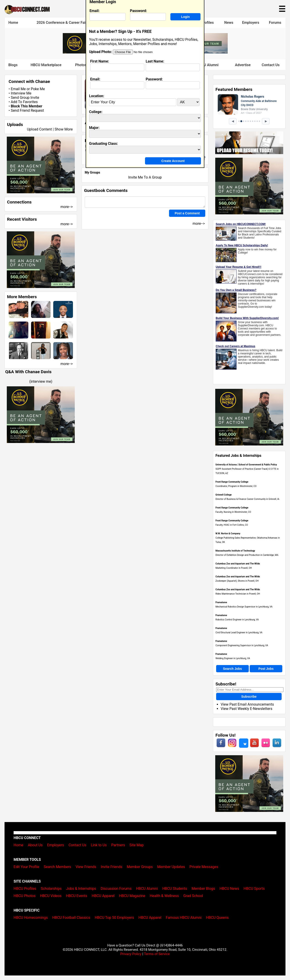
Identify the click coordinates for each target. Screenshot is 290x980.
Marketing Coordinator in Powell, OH (234, 568)
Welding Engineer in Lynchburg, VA (233, 658)
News (229, 23)
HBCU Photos (25, 896)
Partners (118, 845)
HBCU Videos (51, 896)
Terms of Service (157, 954)
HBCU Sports (254, 889)
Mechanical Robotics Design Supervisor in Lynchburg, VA (244, 607)
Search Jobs (232, 669)
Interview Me (21, 93)
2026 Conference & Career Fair (62, 23)
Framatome (221, 602)
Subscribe (249, 697)
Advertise (243, 65)
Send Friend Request (27, 110)
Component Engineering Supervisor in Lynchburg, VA (242, 645)
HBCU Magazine (132, 896)
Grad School (193, 896)
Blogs (13, 65)
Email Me (18, 89)
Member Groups (140, 867)
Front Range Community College (232, 482)
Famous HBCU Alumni (184, 918)
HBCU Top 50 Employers (114, 918)
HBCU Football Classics (71, 918)
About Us (35, 845)
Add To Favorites (24, 102)
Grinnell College (224, 495)
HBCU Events (77, 896)
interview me (41, 381)
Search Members (57, 867)
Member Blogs (203, 889)
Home (13, 23)
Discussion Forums (116, 889)
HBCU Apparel (103, 896)
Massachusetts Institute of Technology (235, 551)
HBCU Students (175, 889)
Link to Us (99, 845)
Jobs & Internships (81, 889)
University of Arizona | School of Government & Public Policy (246, 465)
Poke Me (38, 89)
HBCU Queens (217, 918)
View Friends (86, 867)
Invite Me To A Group (145, 177)
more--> (67, 207)
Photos (81, 65)
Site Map (137, 845)
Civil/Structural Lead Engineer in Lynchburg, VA (239, 633)
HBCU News (229, 889)
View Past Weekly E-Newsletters (246, 709)
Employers (251, 23)
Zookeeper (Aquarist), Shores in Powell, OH (237, 581)
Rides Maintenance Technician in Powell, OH (238, 594)
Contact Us (271, 65)
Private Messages (204, 867)
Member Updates (171, 867)
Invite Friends (112, 867)
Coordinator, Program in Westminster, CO (236, 486)
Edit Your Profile (26, 867)
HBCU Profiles (25, 889)
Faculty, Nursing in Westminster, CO (233, 512)
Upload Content (39, 129)
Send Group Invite (25, 98)
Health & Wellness (164, 896)
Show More (64, 129)
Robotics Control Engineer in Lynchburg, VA (237, 620)
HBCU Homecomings (31, 918)
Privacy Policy (131, 954)
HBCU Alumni (147, 889)
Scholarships (51, 889)
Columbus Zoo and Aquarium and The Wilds (238, 564)
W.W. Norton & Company (228, 534)
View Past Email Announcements (247, 704)
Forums (275, 23)
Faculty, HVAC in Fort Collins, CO (232, 525)
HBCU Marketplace (46, 65)
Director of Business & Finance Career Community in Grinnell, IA (247, 499)
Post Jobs (266, 669)
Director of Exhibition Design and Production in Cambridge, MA (247, 555)
